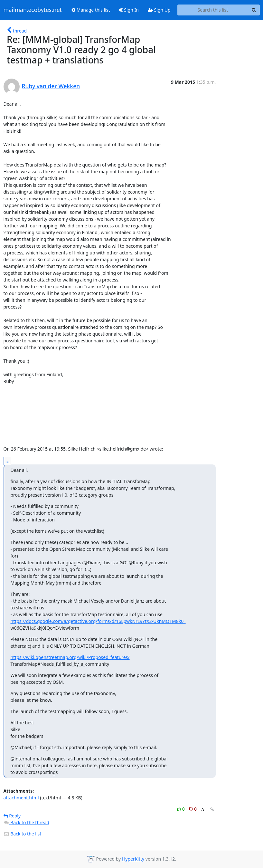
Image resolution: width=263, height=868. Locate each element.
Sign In (129, 10)
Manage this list (91, 10)
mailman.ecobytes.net (33, 10)
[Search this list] (213, 10)
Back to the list (23, 834)
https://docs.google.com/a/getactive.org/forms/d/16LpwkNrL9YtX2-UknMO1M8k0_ (98, 621)
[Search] (254, 10)
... (8, 461)
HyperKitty (133, 859)
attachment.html (21, 798)
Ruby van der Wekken (51, 86)
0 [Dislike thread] (193, 809)
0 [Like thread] (181, 809)
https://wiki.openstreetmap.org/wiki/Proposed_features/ (70, 657)
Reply (12, 816)
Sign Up (159, 10)
